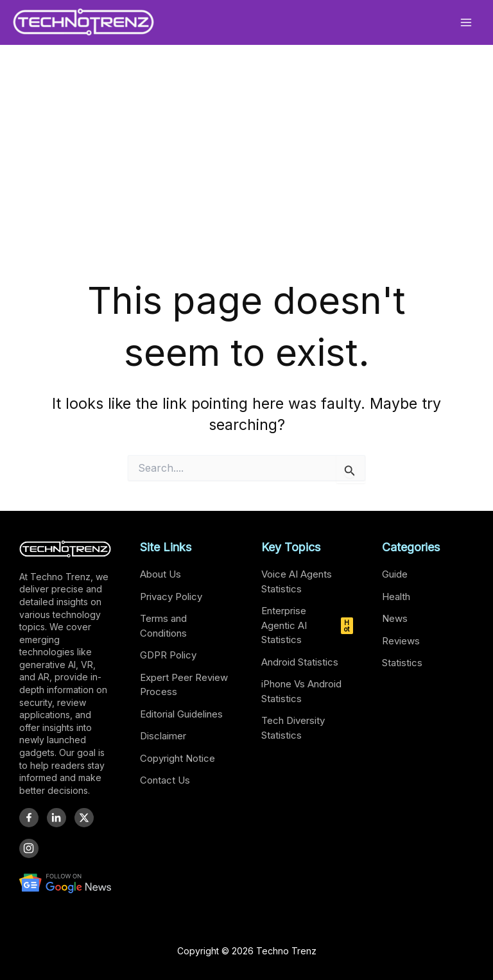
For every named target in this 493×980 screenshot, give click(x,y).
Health (396, 597)
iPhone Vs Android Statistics (301, 691)
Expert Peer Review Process (184, 685)
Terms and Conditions (163, 626)
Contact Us (165, 780)
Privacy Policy (171, 597)
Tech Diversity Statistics (293, 728)
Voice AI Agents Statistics (297, 581)
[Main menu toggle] (466, 22)
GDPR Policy (168, 655)
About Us (160, 574)
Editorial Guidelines (181, 714)
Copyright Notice (177, 758)
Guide (395, 574)
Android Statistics (300, 662)
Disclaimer (163, 736)
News (395, 618)
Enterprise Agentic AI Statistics (307, 625)
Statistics (402, 663)
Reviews (401, 641)
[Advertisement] (246, 178)
